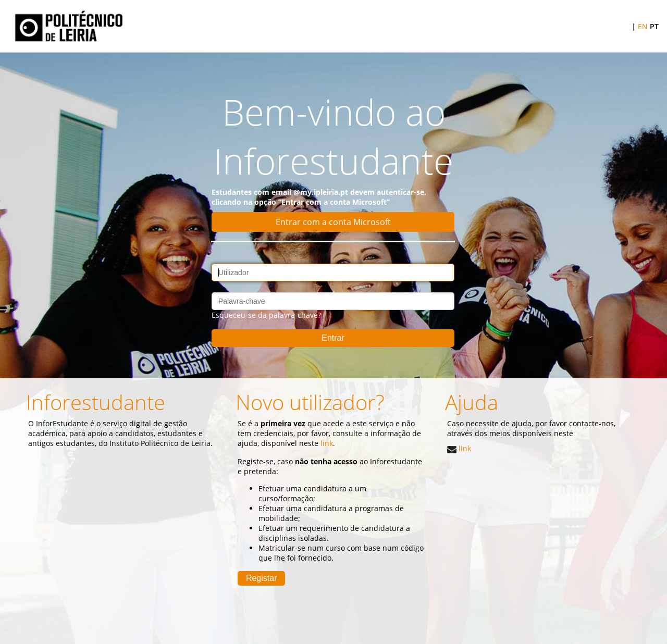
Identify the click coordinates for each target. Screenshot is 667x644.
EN (643, 26)
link (459, 448)
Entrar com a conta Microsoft (333, 222)
